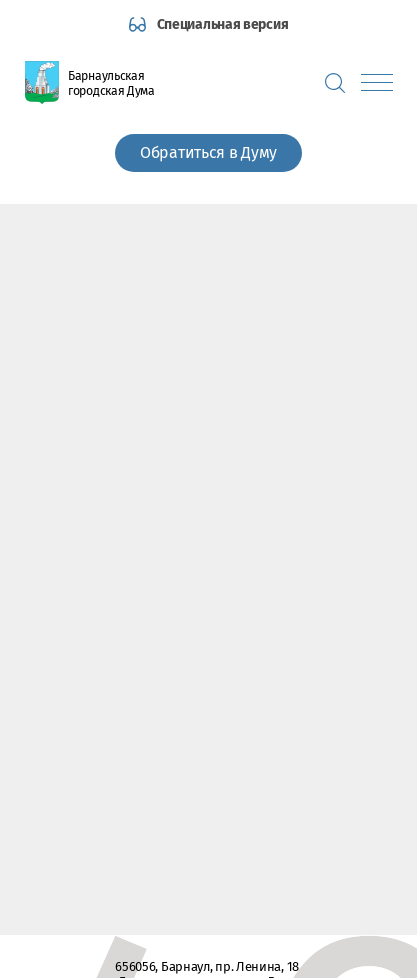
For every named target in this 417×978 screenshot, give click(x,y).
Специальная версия (223, 24)
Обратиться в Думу (208, 152)
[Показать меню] (377, 82)
